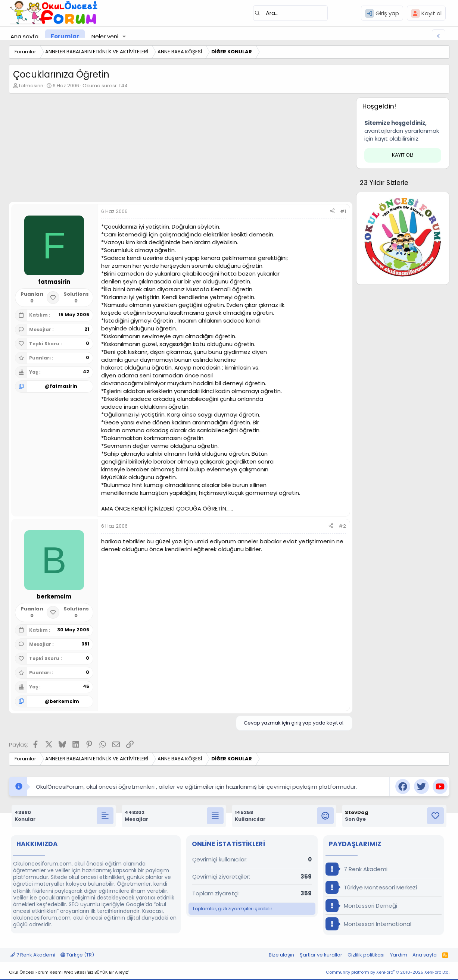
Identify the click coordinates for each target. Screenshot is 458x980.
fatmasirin (31, 86)
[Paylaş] (332, 211)
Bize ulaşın (281, 955)
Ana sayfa (24, 36)
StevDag (357, 812)
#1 (343, 211)
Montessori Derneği (361, 906)
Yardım (399, 955)
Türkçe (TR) (77, 955)
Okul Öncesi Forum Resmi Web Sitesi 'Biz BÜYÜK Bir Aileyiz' (69, 972)
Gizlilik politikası (366, 955)
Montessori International (368, 924)
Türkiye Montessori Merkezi (371, 887)
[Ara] (290, 13)
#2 (342, 526)
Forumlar (65, 36)
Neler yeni (105, 36)
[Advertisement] (181, 150)
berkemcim (64, 701)
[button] (124, 36)
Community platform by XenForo (388, 972)
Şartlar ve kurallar (321, 955)
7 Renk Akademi (356, 869)
